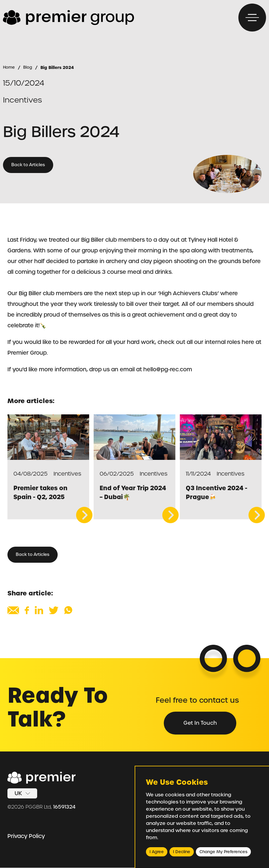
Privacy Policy (26, 836)
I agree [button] (157, 852)
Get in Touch (199, 723)
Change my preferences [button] (223, 852)
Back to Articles (28, 165)
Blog (28, 67)
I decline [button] (182, 852)
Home (9, 67)
